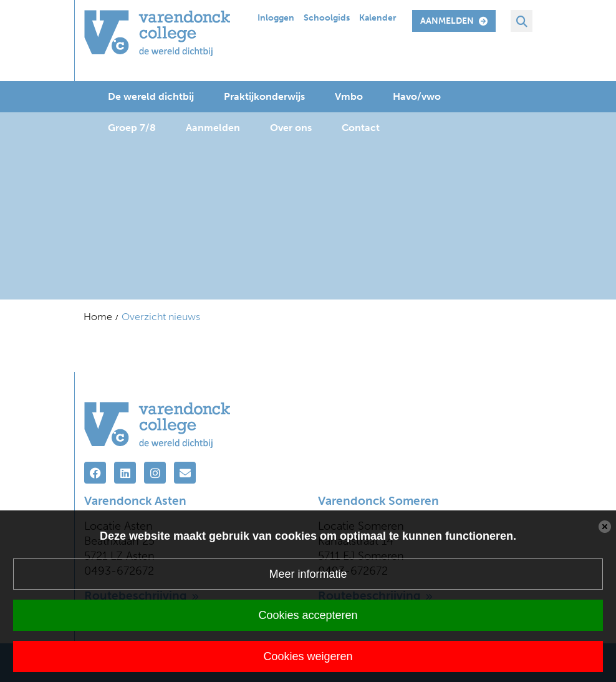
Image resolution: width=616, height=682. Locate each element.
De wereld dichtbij (151, 96)
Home (98, 317)
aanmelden (454, 21)
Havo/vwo (417, 96)
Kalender (378, 18)
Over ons (291, 128)
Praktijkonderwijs (264, 96)
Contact (361, 128)
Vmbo (349, 96)
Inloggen (276, 18)
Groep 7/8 (132, 128)
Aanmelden (213, 128)
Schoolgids (327, 18)
